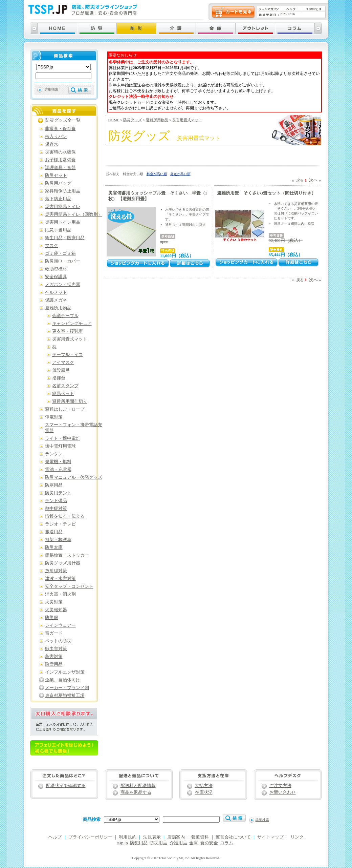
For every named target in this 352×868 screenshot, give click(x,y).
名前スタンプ (65, 386)
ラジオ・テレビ (60, 524)
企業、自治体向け (63, 680)
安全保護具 (56, 277)
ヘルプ (55, 837)
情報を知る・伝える (65, 516)
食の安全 (209, 843)
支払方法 (204, 786)
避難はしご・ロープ (65, 409)
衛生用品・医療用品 (65, 238)
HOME (114, 120)
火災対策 (54, 602)
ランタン (54, 454)
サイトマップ (270, 837)
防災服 (52, 618)
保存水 (52, 144)
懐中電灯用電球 (60, 446)
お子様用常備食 (60, 160)
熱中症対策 (56, 509)
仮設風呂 (61, 370)
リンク (297, 837)
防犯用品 (139, 843)
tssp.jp (122, 843)
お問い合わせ (283, 792)
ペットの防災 (58, 641)
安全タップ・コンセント (69, 586)
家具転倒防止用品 (63, 191)
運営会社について (233, 837)
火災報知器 (56, 610)
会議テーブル (65, 316)
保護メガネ (56, 300)
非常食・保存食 (60, 129)
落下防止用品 (58, 199)
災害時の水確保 (60, 152)
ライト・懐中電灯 (63, 438)
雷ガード (54, 633)
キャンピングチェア (72, 324)
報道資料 (200, 837)
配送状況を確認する (66, 786)
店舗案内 (176, 837)
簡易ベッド (63, 394)
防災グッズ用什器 (63, 563)
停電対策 (54, 417)
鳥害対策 (54, 657)
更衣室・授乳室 (68, 331)
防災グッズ (133, 120)
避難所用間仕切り (70, 401)
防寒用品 (54, 485)
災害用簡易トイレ (63, 207)
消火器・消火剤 (60, 594)
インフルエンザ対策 (65, 672)
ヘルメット (56, 292)
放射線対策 (56, 571)
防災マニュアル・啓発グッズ (74, 477)
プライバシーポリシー (90, 837)
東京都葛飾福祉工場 (65, 696)
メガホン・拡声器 (63, 285)
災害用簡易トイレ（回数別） (74, 214)
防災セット (56, 175)
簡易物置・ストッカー (67, 555)
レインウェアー (60, 625)
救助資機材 (56, 269)
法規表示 (152, 837)
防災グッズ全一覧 (63, 120)
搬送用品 (54, 532)
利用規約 (128, 837)
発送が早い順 (180, 174)
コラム (227, 843)
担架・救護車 (58, 540)
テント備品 (56, 501)
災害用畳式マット (187, 120)
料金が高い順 (157, 174)
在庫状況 (204, 792)
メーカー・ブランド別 (67, 688)
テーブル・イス (68, 355)
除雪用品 (54, 664)
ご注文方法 (280, 786)
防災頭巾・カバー (63, 261)
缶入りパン (56, 137)
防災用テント (58, 493)
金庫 (194, 843)
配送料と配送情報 (138, 786)
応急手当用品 (58, 230)
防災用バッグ (58, 183)
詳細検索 (51, 89)
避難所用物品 (157, 120)
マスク (52, 246)
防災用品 (158, 843)
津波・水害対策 (60, 579)
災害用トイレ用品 (63, 222)
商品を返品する (136, 792)
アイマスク (63, 363)
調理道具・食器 (60, 168)
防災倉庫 (54, 547)
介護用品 (178, 843)
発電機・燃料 (58, 462)
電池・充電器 (58, 470)
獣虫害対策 (56, 649)
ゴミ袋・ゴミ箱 (60, 253)
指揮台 (59, 378)
